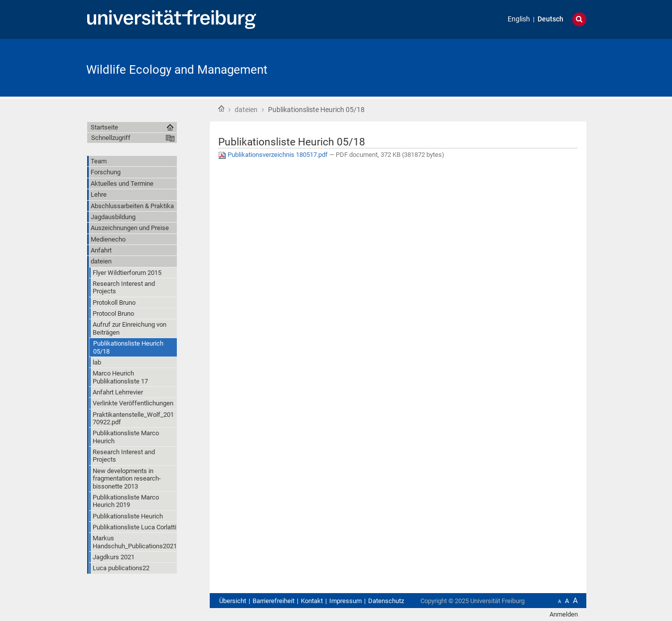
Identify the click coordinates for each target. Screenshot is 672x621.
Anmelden (564, 614)
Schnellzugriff (111, 138)
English (519, 19)
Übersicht (233, 601)
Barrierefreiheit (273, 601)
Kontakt (312, 601)
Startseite (221, 109)
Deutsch (550, 19)
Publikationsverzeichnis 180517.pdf (274, 155)
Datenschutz (386, 601)
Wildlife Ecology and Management (177, 70)
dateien (246, 110)
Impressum (345, 601)
